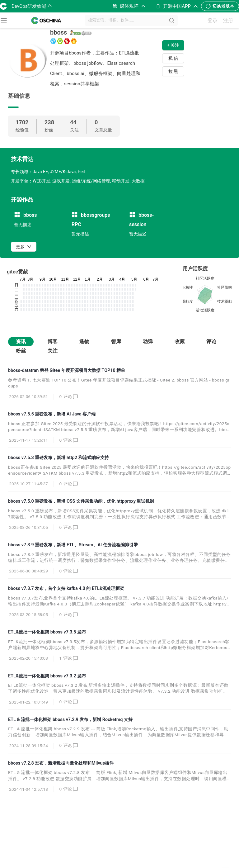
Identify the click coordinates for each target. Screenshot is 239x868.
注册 (228, 20)
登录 (213, 20)
